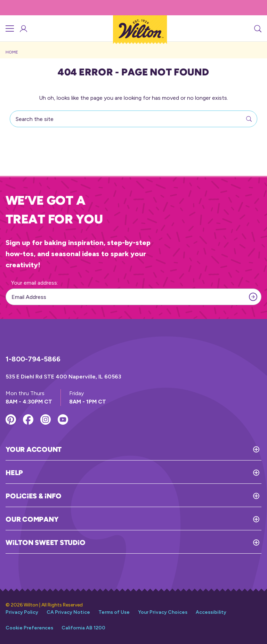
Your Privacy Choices (163, 612)
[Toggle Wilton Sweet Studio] (173, 543)
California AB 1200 (83, 628)
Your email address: (35, 283)
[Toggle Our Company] (160, 519)
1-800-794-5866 (33, 359)
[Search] (257, 28)
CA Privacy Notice (68, 612)
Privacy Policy (22, 612)
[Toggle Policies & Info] (161, 496)
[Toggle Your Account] (161, 449)
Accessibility (211, 612)
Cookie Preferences (29, 628)
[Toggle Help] (142, 473)
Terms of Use (114, 612)
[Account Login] (23, 28)
